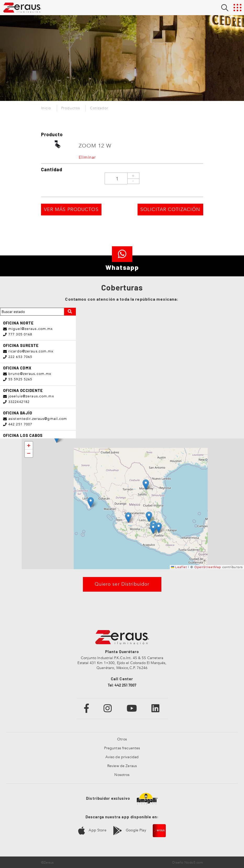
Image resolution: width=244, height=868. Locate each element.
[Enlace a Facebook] (87, 707)
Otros (122, 738)
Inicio (46, 108)
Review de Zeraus (122, 765)
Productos (71, 108)
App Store (92, 830)
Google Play (130, 830)
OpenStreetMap (208, 566)
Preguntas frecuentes (122, 747)
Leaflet (179, 566)
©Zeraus (47, 862)
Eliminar (87, 157)
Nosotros (122, 774)
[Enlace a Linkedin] (156, 707)
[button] (146, 484)
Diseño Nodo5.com (188, 862)
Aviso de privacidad (122, 756)
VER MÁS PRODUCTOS (80, 211)
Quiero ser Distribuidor (122, 583)
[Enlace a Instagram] (108, 707)
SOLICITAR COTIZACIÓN (161, 211)
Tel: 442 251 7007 (122, 684)
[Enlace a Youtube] (132, 707)
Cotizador (99, 108)
